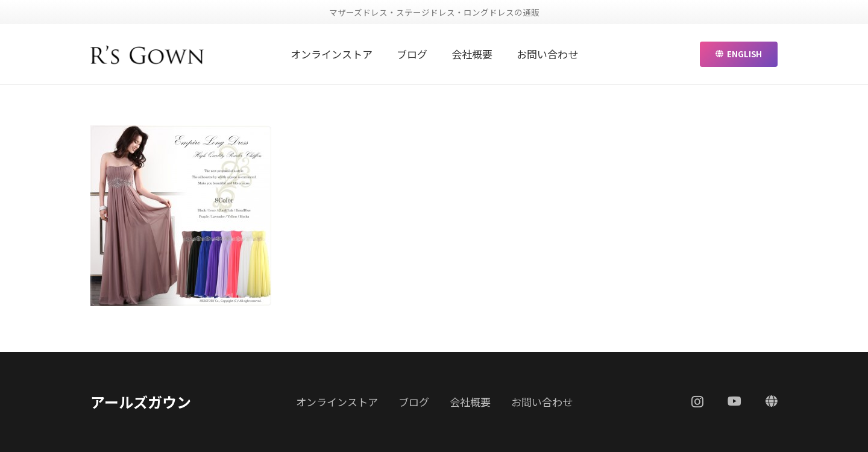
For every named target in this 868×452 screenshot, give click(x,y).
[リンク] (147, 54)
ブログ (414, 402)
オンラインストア (337, 402)
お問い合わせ (542, 402)
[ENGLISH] (772, 401)
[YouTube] (734, 401)
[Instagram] (697, 402)
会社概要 (470, 402)
